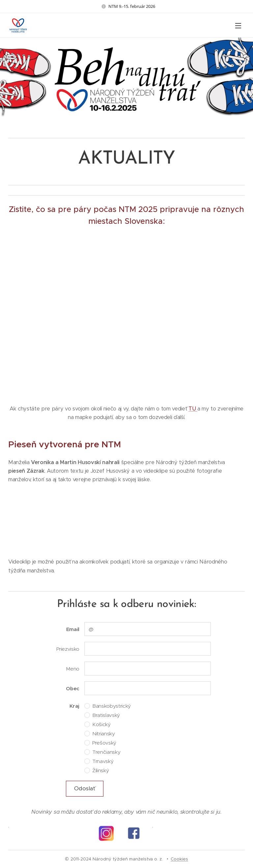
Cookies (179, 859)
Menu (238, 26)
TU (193, 409)
